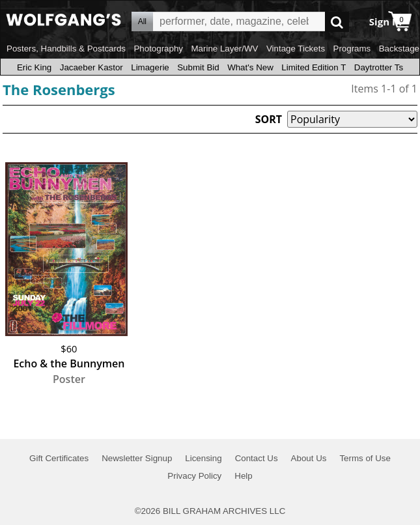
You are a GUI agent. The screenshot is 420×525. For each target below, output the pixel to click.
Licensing (203, 458)
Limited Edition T (314, 67)
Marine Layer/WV (224, 49)
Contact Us (257, 458)
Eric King (34, 67)
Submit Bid (198, 67)
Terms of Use (365, 458)
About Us (309, 458)
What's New (250, 67)
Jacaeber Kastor (91, 67)
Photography (158, 49)
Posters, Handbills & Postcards (66, 49)
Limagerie (150, 67)
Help (243, 476)
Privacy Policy (194, 476)
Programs (352, 49)
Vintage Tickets (296, 49)
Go (337, 22)
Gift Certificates (59, 458)
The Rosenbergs (59, 89)
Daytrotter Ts (379, 67)
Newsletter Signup (137, 458)
